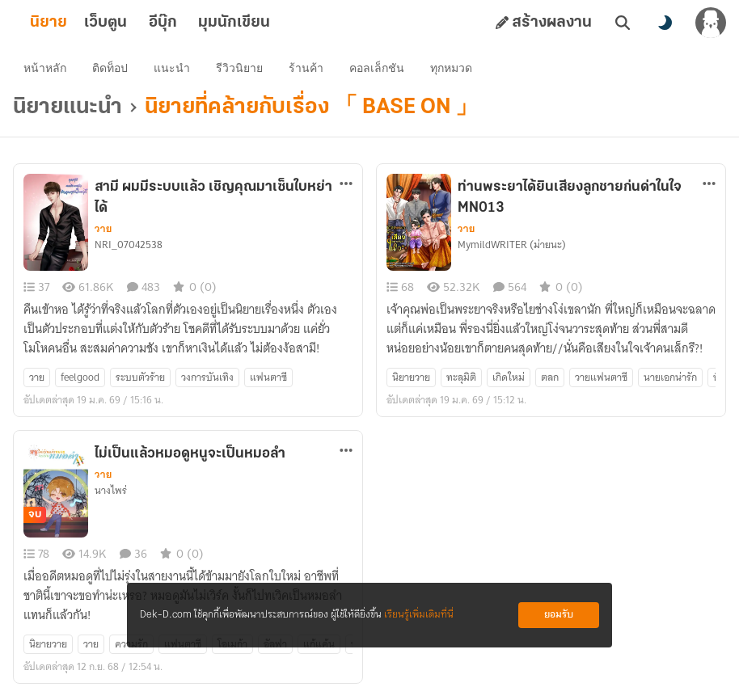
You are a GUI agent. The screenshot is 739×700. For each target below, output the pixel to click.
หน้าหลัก (47, 70)
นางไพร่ (111, 494)
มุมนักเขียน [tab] (260, 23)
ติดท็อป (112, 70)
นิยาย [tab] (74, 23)
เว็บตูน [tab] (131, 23)
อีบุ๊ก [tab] (189, 23)
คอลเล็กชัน (379, 70)
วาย (103, 232)
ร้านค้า (308, 70)
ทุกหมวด (454, 70)
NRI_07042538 (129, 248)
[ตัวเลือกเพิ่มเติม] (346, 187)
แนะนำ (174, 70)
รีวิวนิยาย (242, 70)
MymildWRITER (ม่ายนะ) (512, 248)
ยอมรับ (559, 615)
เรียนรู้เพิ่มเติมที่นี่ (419, 615)
